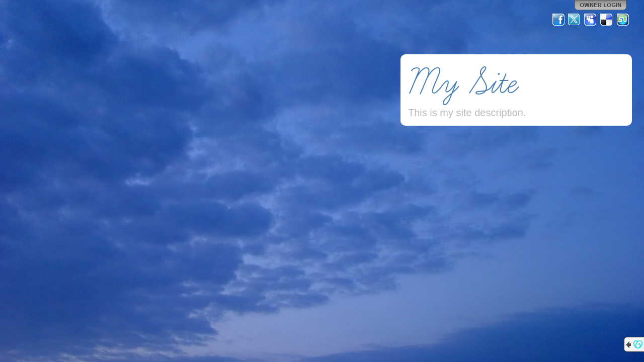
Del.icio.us (607, 20)
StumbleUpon (623, 20)
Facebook (558, 20)
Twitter (575, 20)
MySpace (591, 20)
